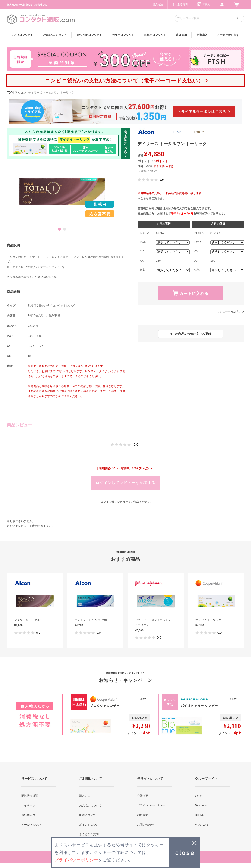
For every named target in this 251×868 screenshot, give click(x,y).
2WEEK (55, 35)
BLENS (199, 815)
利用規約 (143, 815)
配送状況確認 (30, 796)
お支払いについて (90, 805)
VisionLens (202, 825)
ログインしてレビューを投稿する (125, 483)
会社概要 (143, 796)
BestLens (201, 805)
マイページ (28, 805)
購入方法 (158, 4)
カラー (123, 35)
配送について (88, 815)
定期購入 (202, 35)
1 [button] (59, 229)
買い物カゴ (28, 815)
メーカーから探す (228, 35)
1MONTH (89, 35)
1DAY (23, 35)
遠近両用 (181, 35)
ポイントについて (90, 825)
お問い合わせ (145, 825)
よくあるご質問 (89, 834)
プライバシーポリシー (151, 805)
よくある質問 (180, 4)
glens (198, 796)
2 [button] (65, 229)
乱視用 (155, 35)
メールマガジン (31, 825)
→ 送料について (148, 171)
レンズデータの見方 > (230, 312)
